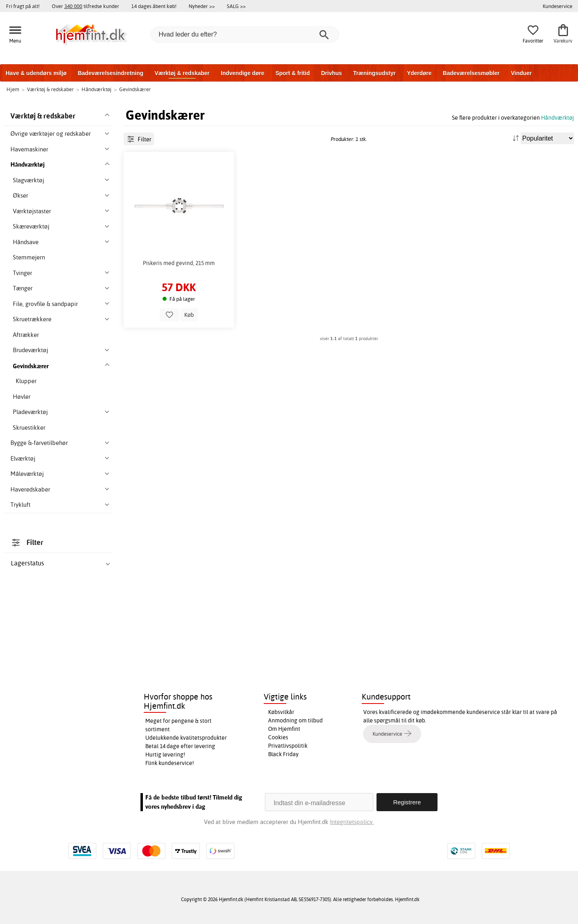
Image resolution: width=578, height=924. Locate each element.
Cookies (278, 737)
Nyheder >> (202, 6)
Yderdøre (419, 73)
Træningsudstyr (374, 73)
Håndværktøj (558, 117)
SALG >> (236, 6)
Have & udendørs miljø (36, 73)
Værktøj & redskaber (182, 73)
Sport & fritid (293, 73)
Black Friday (283, 754)
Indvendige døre (242, 73)
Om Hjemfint (284, 729)
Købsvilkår (281, 712)
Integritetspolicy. (352, 822)
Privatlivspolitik (288, 746)
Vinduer (521, 73)
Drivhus (332, 73)
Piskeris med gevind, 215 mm (179, 263)
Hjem (13, 89)
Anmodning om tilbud (295, 720)
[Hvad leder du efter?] (245, 35)
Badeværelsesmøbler (471, 73)
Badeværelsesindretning (111, 73)
